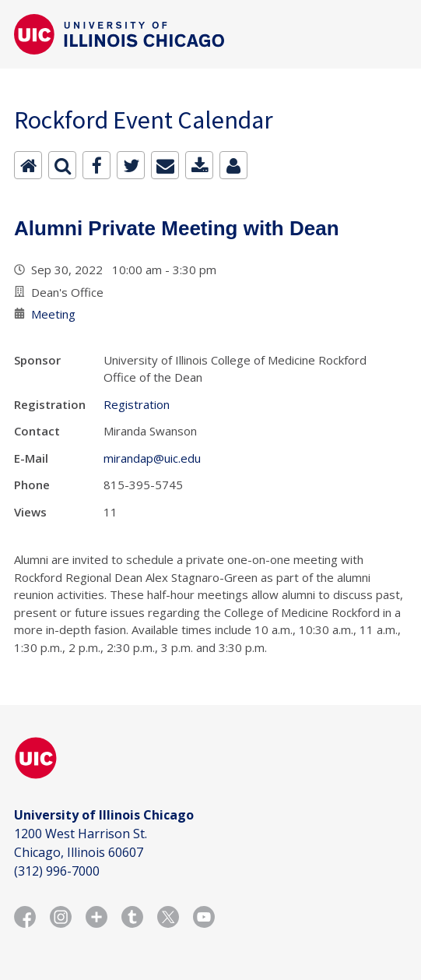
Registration (137, 404)
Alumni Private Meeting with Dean (177, 228)
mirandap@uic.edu (152, 458)
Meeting (53, 314)
